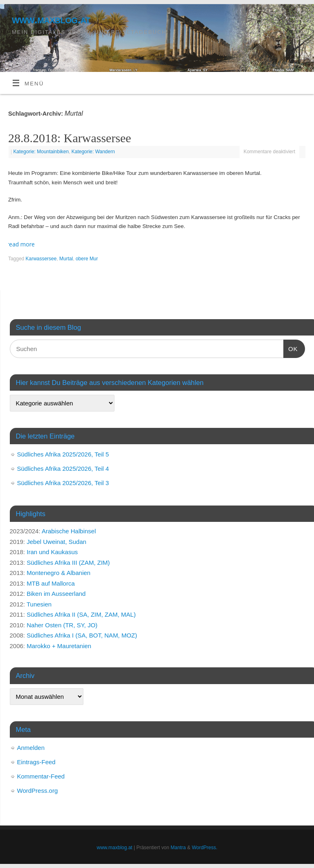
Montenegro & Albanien (58, 573)
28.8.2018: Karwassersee (70, 138)
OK (291, 348)
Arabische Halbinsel (69, 531)
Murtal (66, 259)
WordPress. (204, 848)
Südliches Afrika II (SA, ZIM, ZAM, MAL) (81, 614)
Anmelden (31, 748)
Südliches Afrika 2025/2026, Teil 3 (63, 483)
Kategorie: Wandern (93, 152)
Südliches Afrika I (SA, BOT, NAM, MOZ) (82, 635)
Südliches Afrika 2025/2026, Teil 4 (63, 469)
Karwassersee (41, 259)
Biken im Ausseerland (56, 594)
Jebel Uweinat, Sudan (56, 542)
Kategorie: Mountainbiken (41, 152)
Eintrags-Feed (36, 762)
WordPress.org (38, 791)
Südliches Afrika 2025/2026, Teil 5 (63, 454)
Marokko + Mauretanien (59, 646)
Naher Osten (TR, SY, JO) (62, 625)
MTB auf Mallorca (51, 583)
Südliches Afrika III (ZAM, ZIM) (68, 563)
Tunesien (39, 604)
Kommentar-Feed (41, 776)
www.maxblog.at (51, 19)
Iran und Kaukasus (52, 552)
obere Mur (87, 259)
